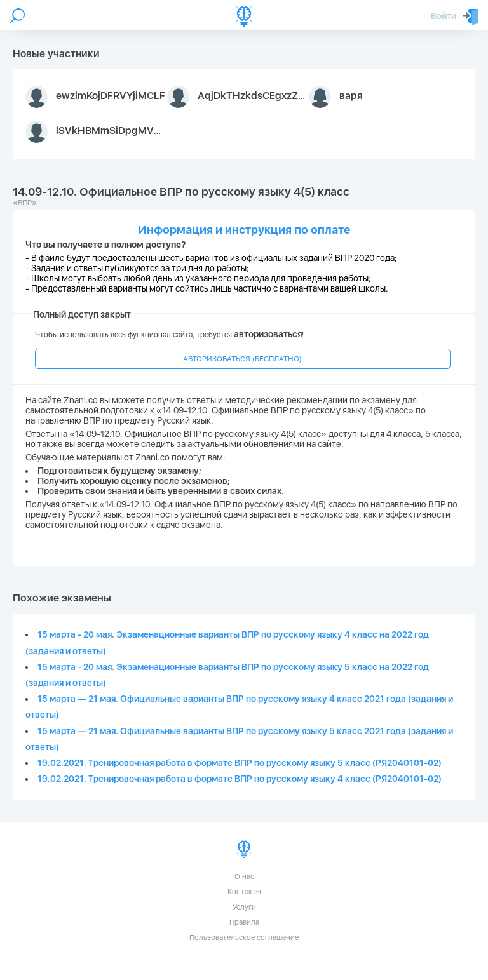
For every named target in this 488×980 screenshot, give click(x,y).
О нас (244, 876)
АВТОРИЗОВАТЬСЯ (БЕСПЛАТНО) (242, 359)
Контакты (244, 892)
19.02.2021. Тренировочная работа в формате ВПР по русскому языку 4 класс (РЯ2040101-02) (240, 779)
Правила (244, 922)
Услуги (244, 907)
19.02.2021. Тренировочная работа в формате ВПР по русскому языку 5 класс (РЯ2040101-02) (240, 763)
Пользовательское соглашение (244, 937)
